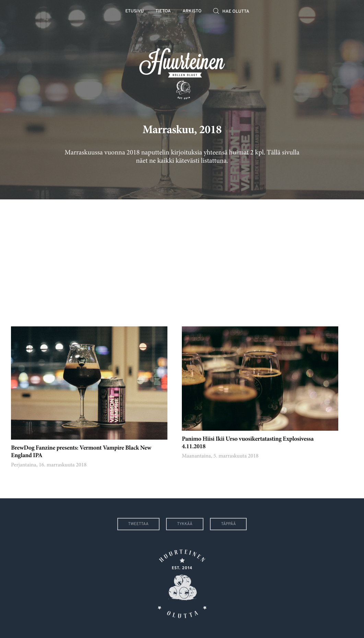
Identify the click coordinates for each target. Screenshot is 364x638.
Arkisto (192, 11)
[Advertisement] (182, 258)
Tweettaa (138, 524)
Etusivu (134, 11)
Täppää (228, 524)
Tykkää (185, 524)
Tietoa (163, 11)
